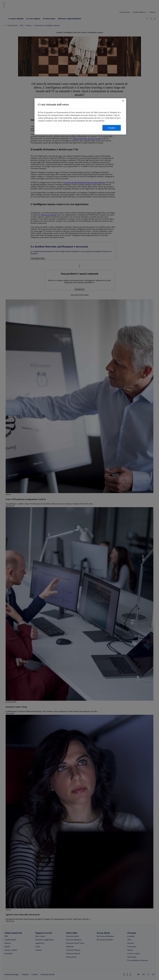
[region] (80, 116)
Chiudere (112, 128)
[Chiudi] (123, 101)
